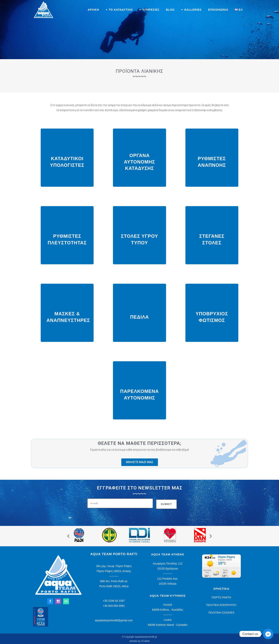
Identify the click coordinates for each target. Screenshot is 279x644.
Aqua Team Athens (168, 554)
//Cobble (145, 641)
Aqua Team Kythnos (168, 596)
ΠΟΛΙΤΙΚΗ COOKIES (221, 613)
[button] (68, 536)
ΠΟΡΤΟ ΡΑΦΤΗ (221, 597)
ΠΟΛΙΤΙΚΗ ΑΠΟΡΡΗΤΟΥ (221, 605)
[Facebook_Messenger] (268, 634)
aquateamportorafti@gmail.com (114, 620)
